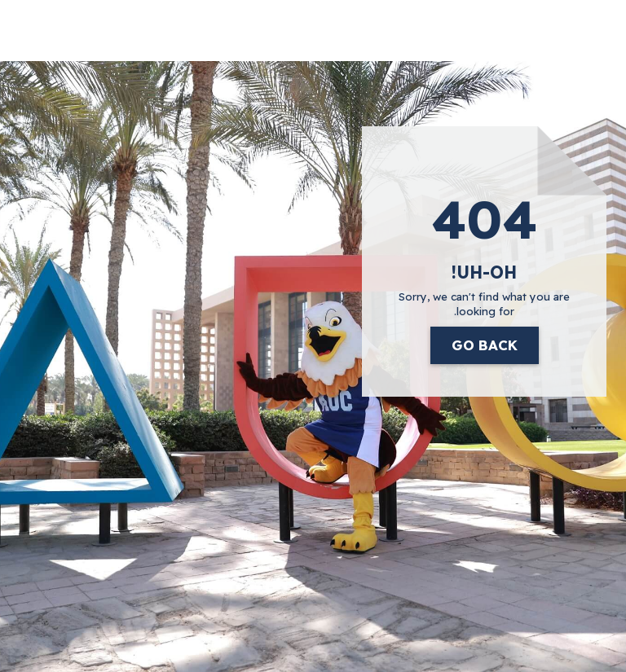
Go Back (485, 345)
